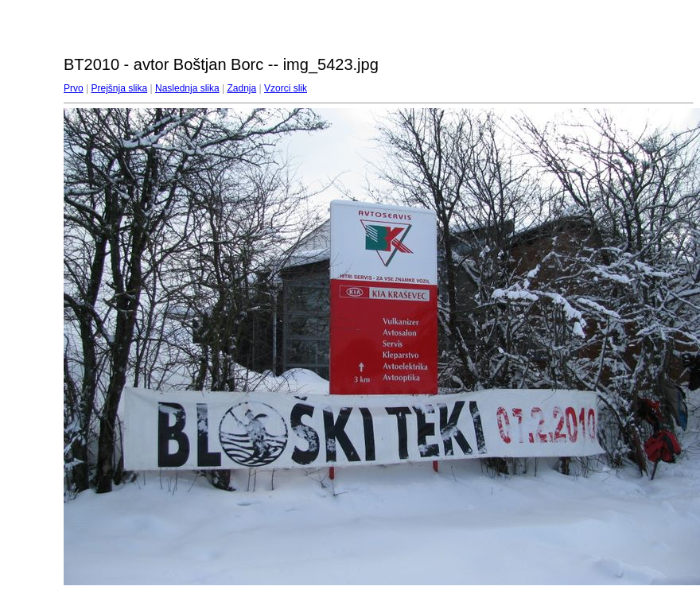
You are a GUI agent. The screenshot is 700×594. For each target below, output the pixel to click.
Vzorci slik (286, 88)
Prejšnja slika (119, 88)
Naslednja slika (187, 88)
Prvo (74, 88)
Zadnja (242, 88)
